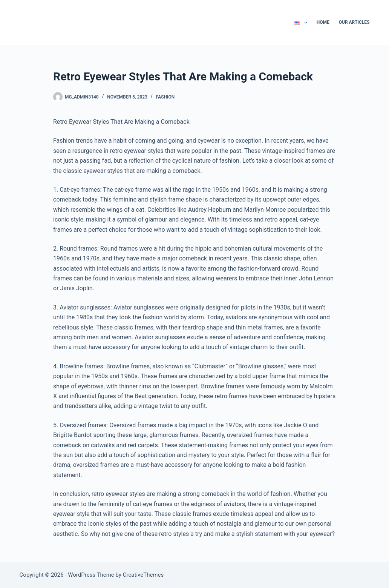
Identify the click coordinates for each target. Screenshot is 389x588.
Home (323, 22)
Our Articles (354, 22)
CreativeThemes (143, 575)
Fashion (165, 97)
